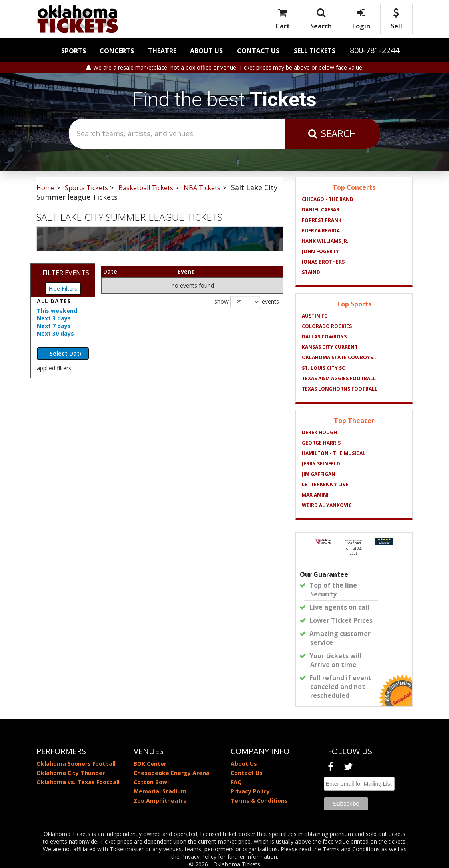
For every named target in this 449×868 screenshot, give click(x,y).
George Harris (321, 443)
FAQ (236, 782)
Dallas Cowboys (324, 337)
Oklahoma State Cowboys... (340, 357)
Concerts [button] (117, 51)
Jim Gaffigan (319, 474)
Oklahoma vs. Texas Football (78, 782)
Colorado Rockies (327, 326)
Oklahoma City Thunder (71, 773)
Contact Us (258, 51)
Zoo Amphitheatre (160, 801)
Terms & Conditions (259, 801)
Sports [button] (74, 51)
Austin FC (315, 316)
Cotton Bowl (151, 782)
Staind (311, 272)
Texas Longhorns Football (340, 389)
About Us (206, 51)
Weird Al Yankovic (327, 505)
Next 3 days (54, 318)
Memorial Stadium (160, 791)
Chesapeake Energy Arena (172, 773)
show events (247, 302)
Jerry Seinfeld (321, 464)
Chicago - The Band (328, 199)
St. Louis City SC (323, 368)
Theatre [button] (162, 51)
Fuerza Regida (321, 231)
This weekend (57, 311)
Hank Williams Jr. (325, 241)
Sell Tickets (315, 51)
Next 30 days (55, 333)
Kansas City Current (330, 347)
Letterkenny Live (325, 484)
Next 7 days (54, 326)
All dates (54, 301)
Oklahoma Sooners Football (76, 764)
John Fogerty (320, 251)
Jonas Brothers (323, 262)
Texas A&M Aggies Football (339, 378)
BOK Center (150, 764)
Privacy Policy (250, 791)
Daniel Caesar (321, 210)
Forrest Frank (322, 220)
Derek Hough (319, 432)
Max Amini (315, 495)
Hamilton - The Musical (334, 453)
